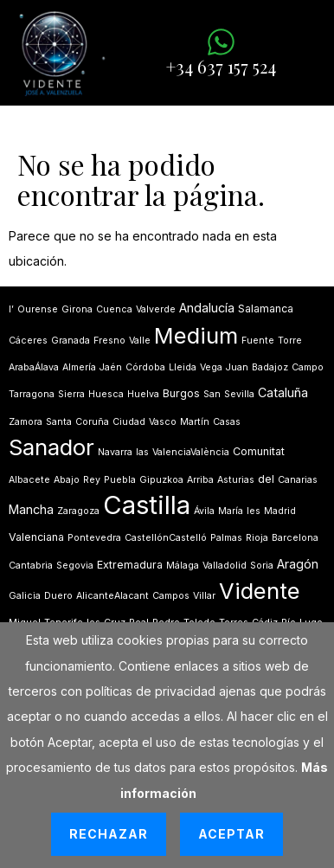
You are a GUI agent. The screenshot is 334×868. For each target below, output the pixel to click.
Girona (77, 309)
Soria (262, 566)
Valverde (156, 309)
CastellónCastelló (166, 538)
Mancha (31, 509)
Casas (227, 422)
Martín (195, 422)
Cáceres (28, 341)
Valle (140, 341)
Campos (171, 596)
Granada (71, 341)
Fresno (109, 341)
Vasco (163, 422)
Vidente (260, 591)
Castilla (147, 505)
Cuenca (114, 309)
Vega (211, 367)
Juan (237, 367)
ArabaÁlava (34, 367)
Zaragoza (78, 511)
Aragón (298, 564)
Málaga (183, 566)
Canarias (298, 480)
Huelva (143, 394)
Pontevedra (94, 538)
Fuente (258, 341)
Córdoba (145, 367)
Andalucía (207, 308)
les (254, 511)
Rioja (257, 538)
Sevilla (239, 394)
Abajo (67, 480)
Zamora (26, 422)
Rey (92, 480)
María (231, 511)
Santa (59, 422)
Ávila (204, 511)
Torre (290, 341)
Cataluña (283, 392)
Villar (204, 596)
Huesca (106, 394)
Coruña (92, 422)
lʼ (11, 309)
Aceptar (231, 834)
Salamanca (266, 309)
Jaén (111, 367)
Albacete (29, 480)
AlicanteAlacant (112, 596)
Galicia (25, 596)
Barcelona (295, 538)
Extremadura (130, 565)
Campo (308, 367)
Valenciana (36, 537)
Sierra (71, 394)
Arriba (200, 480)
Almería (79, 367)
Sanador (51, 447)
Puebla (120, 480)
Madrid (280, 511)
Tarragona (32, 394)
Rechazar (109, 834)
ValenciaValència (191, 452)
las (142, 452)
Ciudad (129, 422)
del (266, 479)
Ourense (38, 309)
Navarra (115, 452)
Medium (196, 335)
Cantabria (31, 566)
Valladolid (225, 566)
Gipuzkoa (161, 480)
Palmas (226, 538)
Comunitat (259, 451)
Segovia (75, 566)
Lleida (183, 367)
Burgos (181, 393)
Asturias (236, 480)
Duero (58, 596)
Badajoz (270, 367)
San (212, 394)
